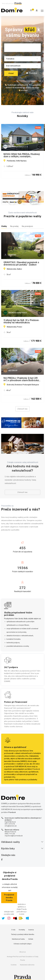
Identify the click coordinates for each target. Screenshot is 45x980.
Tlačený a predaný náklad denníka (23, 934)
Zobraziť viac (22, 409)
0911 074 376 (10, 824)
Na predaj (14, 226)
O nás (13, 930)
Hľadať (11, 73)
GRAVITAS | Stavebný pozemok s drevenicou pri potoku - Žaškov (21, 263)
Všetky (4, 226)
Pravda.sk (36, 769)
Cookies (14, 965)
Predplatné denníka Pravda (9, 898)
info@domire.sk (11, 826)
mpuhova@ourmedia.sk (14, 836)
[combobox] (22, 59)
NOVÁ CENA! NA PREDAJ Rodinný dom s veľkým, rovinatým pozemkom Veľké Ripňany (22, 155)
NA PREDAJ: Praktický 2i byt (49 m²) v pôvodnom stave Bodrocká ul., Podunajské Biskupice (21, 379)
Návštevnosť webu (18, 939)
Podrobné (32, 73)
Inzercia (31, 930)
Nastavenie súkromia (27, 965)
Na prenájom (27, 226)
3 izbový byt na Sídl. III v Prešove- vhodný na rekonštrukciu (21, 321)
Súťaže (31, 939)
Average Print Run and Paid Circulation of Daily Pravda (23, 958)
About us (23, 952)
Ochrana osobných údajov (23, 944)
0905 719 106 (10, 834)
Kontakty (22, 930)
